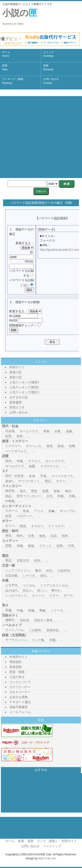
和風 (61, 496)
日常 (71, 546)
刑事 (72, 446)
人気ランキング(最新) (24, 382)
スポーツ (11, 511)
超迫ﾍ (9, 481)
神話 (68, 491)
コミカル (29, 585)
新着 (5, 67)
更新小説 (16, 377)
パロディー (24, 516)
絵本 (37, 560)
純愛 (32, 466)
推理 (49, 446)
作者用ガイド (19, 657)
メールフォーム (20, 712)
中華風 (10, 501)
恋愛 (45, 491)
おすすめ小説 (19, 397)
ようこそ (49, 54)
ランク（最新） (48, 841)
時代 (20, 536)
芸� (51, 511)
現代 (8, 461)
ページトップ (52, 846)
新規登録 (16, 667)
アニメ (39, 511)
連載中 (10, 620)
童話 (8, 560)
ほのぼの (11, 590)
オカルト (37, 526)
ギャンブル (67, 511)
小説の (20, 17)
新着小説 (16, 372)
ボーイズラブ (54, 461)
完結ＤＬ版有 (43, 620)
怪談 (23, 526)
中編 (20, 610)
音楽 (26, 511)
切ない (27, 590)
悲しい (42, 590)
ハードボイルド (16, 451)
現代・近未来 (14, 476)
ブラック (45, 546)
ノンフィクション (17, 570)
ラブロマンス (49, 466)
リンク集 (38, 640)
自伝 (43, 576)
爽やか (56, 590)
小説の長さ (17, 677)
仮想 (42, 536)
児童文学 (23, 560)
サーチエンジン (16, 640)
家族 (31, 546)
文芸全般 (11, 576)
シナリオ (29, 576)
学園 (20, 461)
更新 (48, 67)
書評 (38, 571)
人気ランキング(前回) (24, 387)
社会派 (10, 431)
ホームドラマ (29, 431)
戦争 (20, 436)
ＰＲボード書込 (20, 702)
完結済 (24, 620)
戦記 (48, 481)
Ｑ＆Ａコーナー (20, 692)
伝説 (54, 536)
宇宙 (43, 476)
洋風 (72, 496)
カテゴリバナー (20, 687)
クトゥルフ (56, 526)
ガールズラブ (14, 466)
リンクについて (20, 682)
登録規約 (16, 662)
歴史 (34, 491)
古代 (49, 496)
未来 (32, 476)
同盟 (52, 640)
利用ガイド (17, 367)
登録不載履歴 (19, 707)
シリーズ (57, 610)
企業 (58, 431)
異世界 (10, 491)
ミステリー (13, 446)
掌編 (42, 610)
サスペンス (33, 446)
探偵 (61, 446)
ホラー (61, 481)
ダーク (68, 595)
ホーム (6, 54)
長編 (8, 610)
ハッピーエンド (16, 595)
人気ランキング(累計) (24, 392)
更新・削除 (17, 672)
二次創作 (35, 630)
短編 (31, 610)
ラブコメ (34, 461)
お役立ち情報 (19, 697)
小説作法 (64, 571)
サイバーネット (29, 481)
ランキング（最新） (14, 81)
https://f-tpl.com (47, 858)
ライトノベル (14, 630)
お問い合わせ (51, 81)
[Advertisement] (41, 137)
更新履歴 (16, 402)
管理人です (17, 407)
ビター (54, 595)
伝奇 (31, 536)
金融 (69, 431)
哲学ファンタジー (29, 496)
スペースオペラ (62, 476)
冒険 (57, 491)
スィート (38, 595)
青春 (46, 431)
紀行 (49, 571)
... (29, 436)
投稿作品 (52, 630)
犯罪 (8, 436)
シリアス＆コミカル (54, 585)
